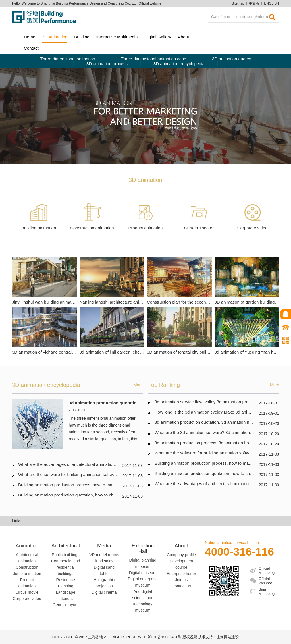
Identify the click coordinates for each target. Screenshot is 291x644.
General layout (66, 605)
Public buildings (66, 555)
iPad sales (104, 561)
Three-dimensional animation (67, 59)
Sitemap (238, 3)
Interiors (66, 599)
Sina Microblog (267, 591)
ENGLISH (272, 3)
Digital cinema (104, 592)
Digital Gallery (158, 37)
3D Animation (55, 37)
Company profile (181, 555)
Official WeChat (265, 581)
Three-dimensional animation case (154, 59)
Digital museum (143, 573)
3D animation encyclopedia (179, 64)
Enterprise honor (181, 574)
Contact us (181, 586)
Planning (66, 586)
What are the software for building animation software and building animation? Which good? (105, 474)
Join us (181, 580)
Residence (66, 580)
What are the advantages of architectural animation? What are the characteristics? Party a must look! (113, 464)
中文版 (254, 3)
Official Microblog (267, 570)
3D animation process (107, 64)
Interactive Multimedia (117, 37)
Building (82, 37)
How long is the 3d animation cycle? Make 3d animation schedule (216, 412)
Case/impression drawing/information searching (242, 17)
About (183, 37)
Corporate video (27, 599)
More (138, 385)
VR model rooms (104, 555)
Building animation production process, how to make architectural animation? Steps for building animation (118, 485)
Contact (31, 48)
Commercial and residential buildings (66, 567)
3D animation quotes (232, 59)
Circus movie (27, 592)
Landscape (66, 592)
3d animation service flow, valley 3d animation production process (216, 402)
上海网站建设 (228, 637)
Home (30, 37)
